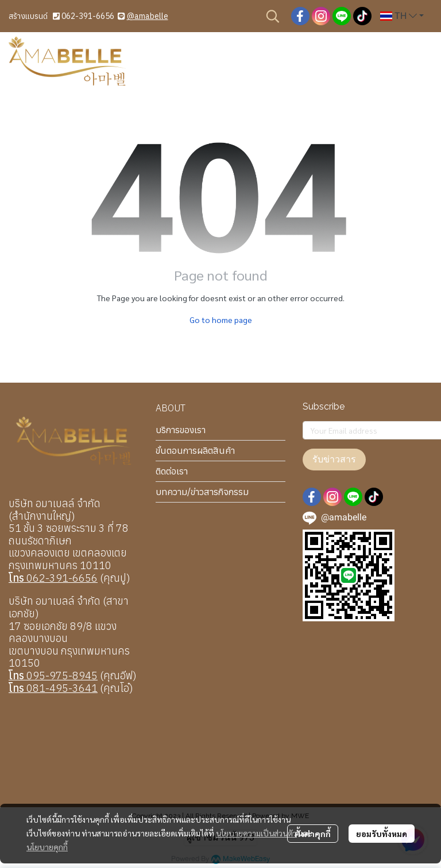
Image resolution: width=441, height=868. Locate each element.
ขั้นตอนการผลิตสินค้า (195, 450)
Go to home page (221, 320)
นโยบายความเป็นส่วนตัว (256, 833)
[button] (273, 16)
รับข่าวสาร (334, 459)
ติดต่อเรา (172, 471)
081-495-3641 (53, 688)
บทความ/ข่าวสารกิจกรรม (202, 492)
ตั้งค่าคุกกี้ (313, 834)
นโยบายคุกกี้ (47, 847)
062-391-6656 (88, 16)
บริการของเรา (181, 430)
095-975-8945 (53, 676)
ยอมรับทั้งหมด (382, 834)
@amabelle (148, 16)
